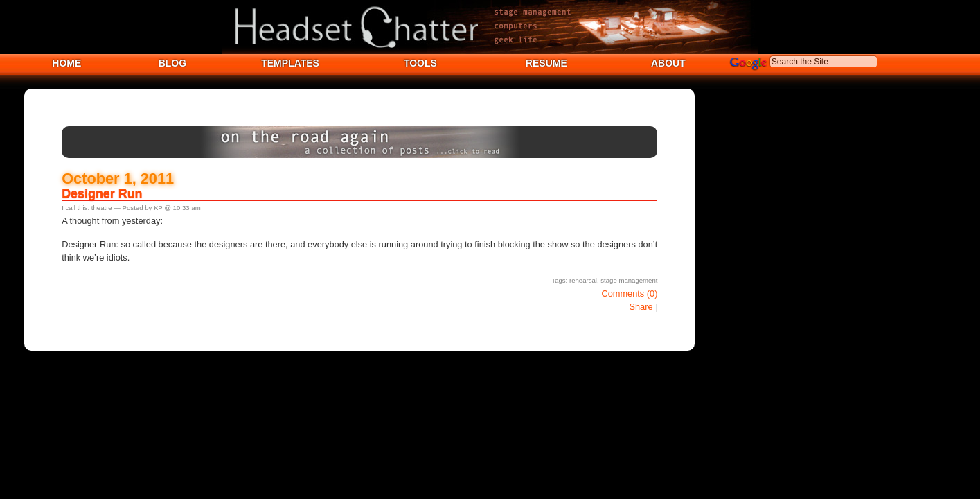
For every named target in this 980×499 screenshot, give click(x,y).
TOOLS (420, 63)
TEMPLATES (290, 63)
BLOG (172, 63)
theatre (102, 208)
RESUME (546, 63)
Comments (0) (629, 294)
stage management (629, 280)
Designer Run (102, 193)
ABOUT (668, 63)
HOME (66, 63)
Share (641, 307)
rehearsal (583, 280)
